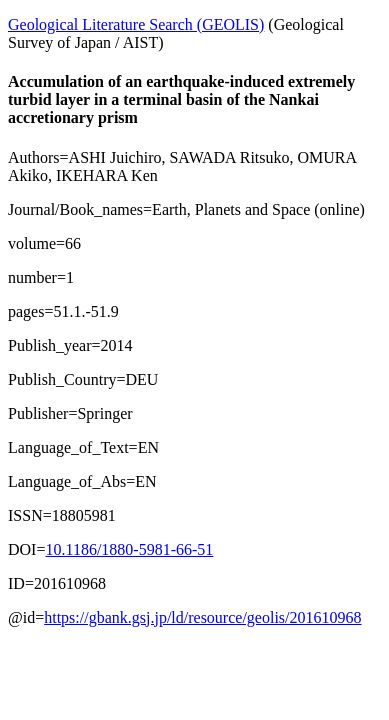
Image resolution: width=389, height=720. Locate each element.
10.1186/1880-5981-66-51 (129, 549)
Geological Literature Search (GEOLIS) (136, 24)
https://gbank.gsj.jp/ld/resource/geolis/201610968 (202, 617)
